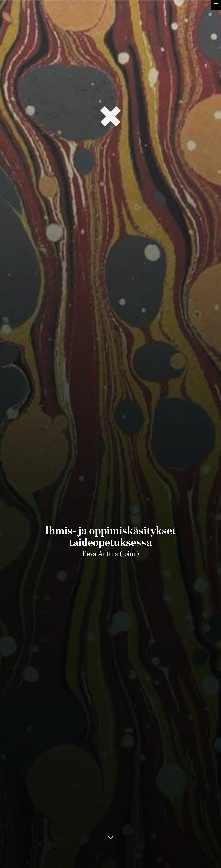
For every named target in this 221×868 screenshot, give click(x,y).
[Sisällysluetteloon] (110, 840)
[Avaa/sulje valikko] (216, 5)
